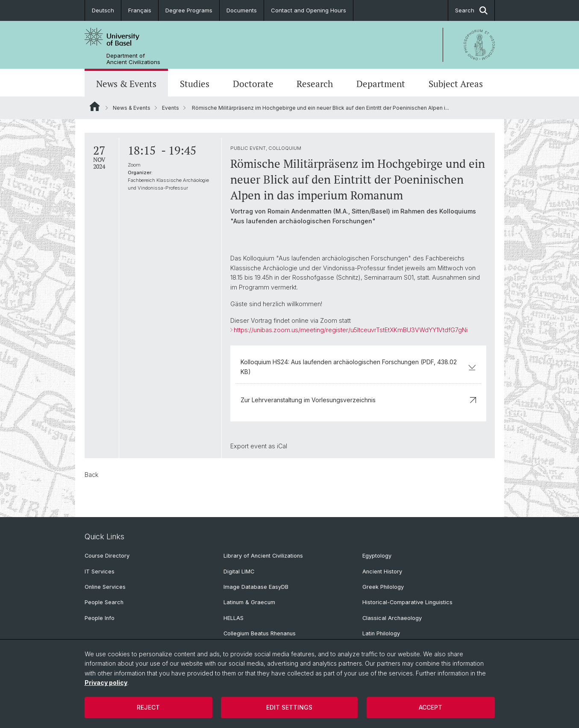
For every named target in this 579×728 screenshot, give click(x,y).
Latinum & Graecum (249, 602)
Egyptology (377, 556)
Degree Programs (189, 10)
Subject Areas (456, 84)
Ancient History (382, 572)
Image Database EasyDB (256, 587)
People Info (100, 618)
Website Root (95, 106)
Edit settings (289, 707)
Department (381, 84)
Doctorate (253, 84)
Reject (148, 707)
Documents (242, 10)
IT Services (100, 572)
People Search (104, 602)
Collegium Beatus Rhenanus (260, 633)
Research (315, 84)
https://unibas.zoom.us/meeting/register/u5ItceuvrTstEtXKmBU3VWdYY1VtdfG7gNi (350, 330)
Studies (195, 84)
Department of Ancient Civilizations (133, 59)
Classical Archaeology (392, 618)
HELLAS (234, 618)
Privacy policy (106, 683)
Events (170, 108)
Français (140, 10)
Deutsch (103, 10)
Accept (431, 707)
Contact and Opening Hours (309, 10)
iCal (282, 446)
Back (91, 475)
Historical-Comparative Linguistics (407, 602)
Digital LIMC (239, 572)
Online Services (105, 587)
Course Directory (107, 556)
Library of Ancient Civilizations (263, 556)
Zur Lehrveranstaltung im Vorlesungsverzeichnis (358, 400)
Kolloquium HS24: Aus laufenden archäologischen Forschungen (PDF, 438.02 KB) (358, 367)
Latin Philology (381, 633)
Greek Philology (383, 587)
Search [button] (471, 10)
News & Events (126, 84)
